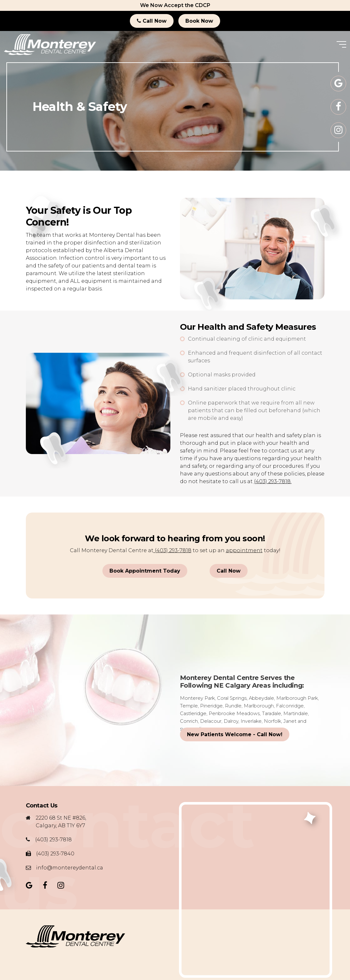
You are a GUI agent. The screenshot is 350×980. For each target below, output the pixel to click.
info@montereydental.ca (70, 868)
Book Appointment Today (145, 571)
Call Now (152, 21)
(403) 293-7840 (55, 854)
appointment (244, 550)
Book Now (199, 21)
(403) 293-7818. (273, 481)
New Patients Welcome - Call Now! (235, 734)
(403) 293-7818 (172, 550)
